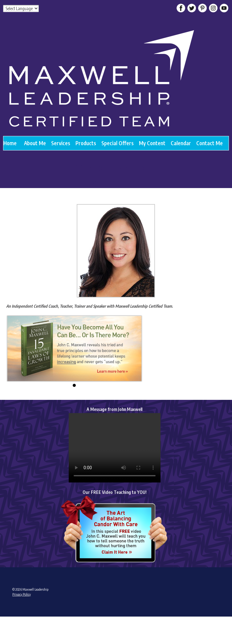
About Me (35, 143)
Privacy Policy (22, 594)
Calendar (181, 143)
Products (86, 143)
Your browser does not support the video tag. (115, 448)
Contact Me (210, 143)
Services (61, 143)
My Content (152, 143)
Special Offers (118, 143)
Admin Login (21, 618)
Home (10, 143)
